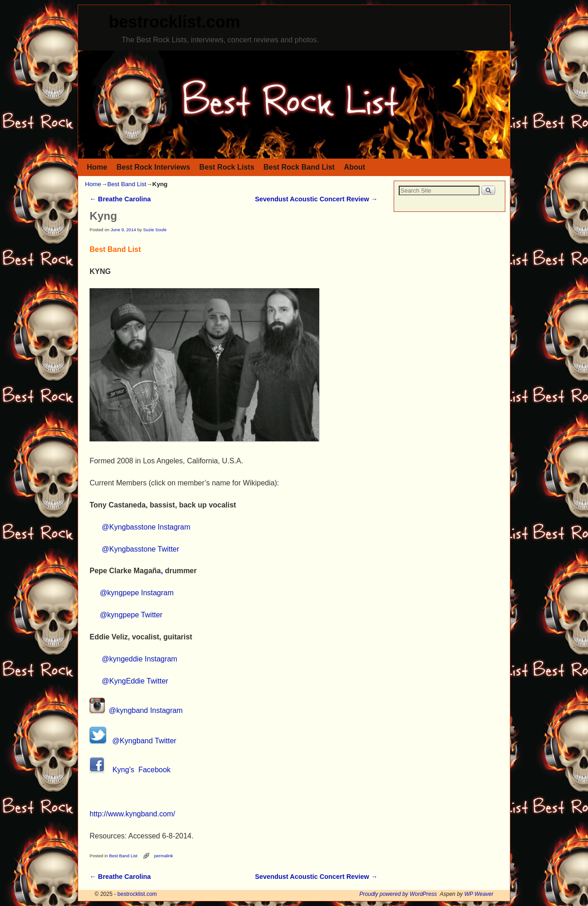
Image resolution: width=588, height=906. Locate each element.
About (355, 167)
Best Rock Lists (227, 167)
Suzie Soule (155, 230)
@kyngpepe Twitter (131, 615)
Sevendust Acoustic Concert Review (316, 199)
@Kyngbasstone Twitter (141, 549)
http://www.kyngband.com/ (132, 814)
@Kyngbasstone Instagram (146, 527)
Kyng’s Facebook (130, 770)
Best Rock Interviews (153, 167)
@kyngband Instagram (136, 710)
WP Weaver (479, 894)
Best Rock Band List (299, 167)
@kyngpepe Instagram (137, 593)
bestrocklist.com (175, 22)
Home (97, 167)
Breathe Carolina (120, 199)
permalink (163, 856)
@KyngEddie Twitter (135, 681)
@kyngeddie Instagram (140, 659)
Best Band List (127, 184)
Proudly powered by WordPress (398, 894)
